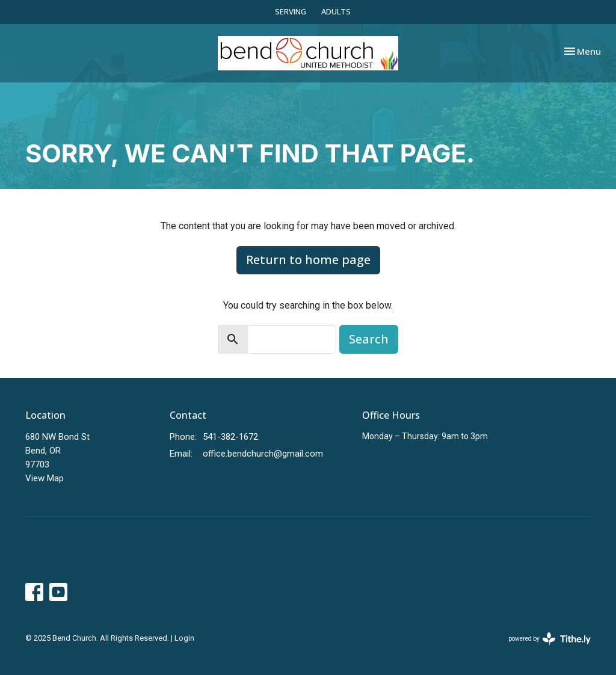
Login (184, 638)
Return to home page (308, 260)
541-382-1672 (230, 437)
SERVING (291, 11)
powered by (550, 639)
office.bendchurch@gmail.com (263, 454)
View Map (45, 478)
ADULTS (336, 11)
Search (369, 339)
